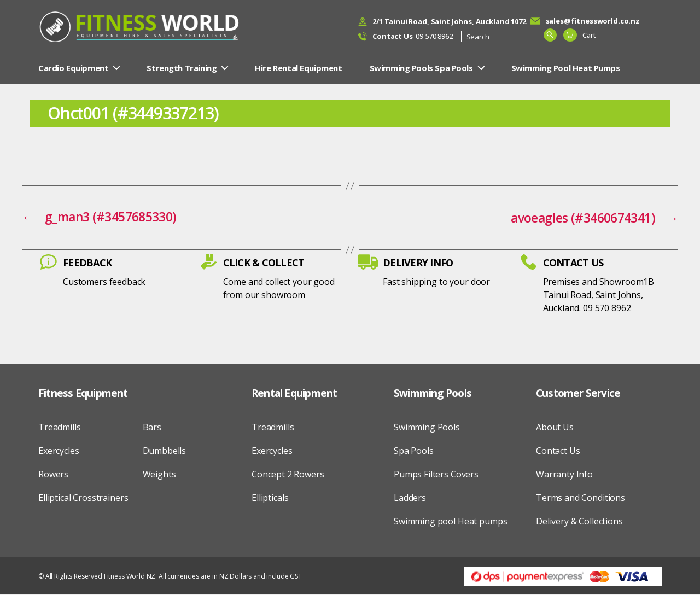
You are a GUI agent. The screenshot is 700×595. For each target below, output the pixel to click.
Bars (152, 428)
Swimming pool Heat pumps (450, 522)
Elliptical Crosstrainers (83, 498)
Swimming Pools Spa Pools (421, 69)
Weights (159, 475)
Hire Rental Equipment (298, 69)
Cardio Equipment (73, 69)
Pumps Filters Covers (436, 475)
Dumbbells (165, 451)
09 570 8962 (413, 37)
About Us (555, 428)
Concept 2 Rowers (288, 475)
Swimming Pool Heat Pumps (566, 69)
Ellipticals (270, 498)
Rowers (53, 475)
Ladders (410, 498)
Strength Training (182, 69)
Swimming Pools (427, 428)
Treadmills (60, 428)
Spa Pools (414, 451)
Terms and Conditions (581, 498)
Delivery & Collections (579, 522)
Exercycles (59, 451)
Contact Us (558, 451)
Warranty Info (564, 475)
